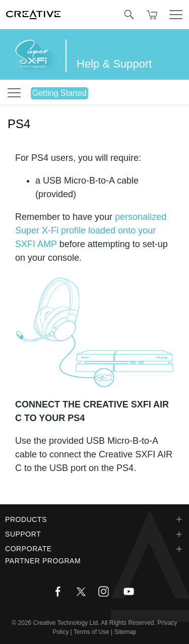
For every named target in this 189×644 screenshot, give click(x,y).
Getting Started (59, 93)
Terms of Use (91, 632)
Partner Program (43, 561)
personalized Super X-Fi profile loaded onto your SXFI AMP (91, 230)
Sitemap (125, 632)
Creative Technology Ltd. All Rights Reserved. (94, 623)
